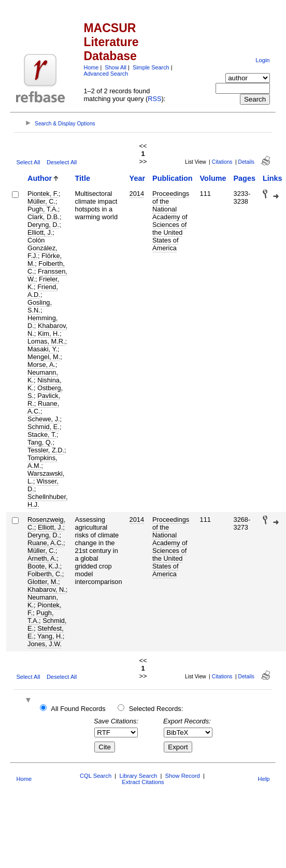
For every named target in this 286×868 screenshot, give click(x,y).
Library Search (138, 776)
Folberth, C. (45, 574)
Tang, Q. (40, 442)
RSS (154, 99)
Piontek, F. (43, 194)
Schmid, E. (44, 427)
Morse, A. (41, 365)
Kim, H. (49, 333)
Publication (173, 178)
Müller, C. (41, 201)
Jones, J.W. (45, 644)
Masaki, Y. (42, 349)
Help (264, 779)
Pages (245, 178)
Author (40, 178)
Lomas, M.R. (46, 341)
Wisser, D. (43, 485)
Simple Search (151, 67)
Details (246, 162)
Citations (222, 162)
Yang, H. (50, 636)
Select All (28, 162)
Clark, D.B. (44, 217)
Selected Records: (156, 709)
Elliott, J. (40, 232)
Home (91, 67)
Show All (116, 67)
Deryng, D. (43, 225)
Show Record (183, 776)
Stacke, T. (42, 435)
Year (137, 178)
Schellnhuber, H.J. (48, 501)
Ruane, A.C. (43, 407)
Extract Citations (143, 782)
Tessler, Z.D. (46, 450)
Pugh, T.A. (43, 209)
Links (273, 178)
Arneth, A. (42, 558)
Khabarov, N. (47, 589)
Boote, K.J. (44, 566)
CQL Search (96, 776)
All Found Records (78, 709)
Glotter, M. (43, 582)
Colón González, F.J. (42, 248)
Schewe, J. (44, 419)
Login (262, 60)
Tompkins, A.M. (42, 462)
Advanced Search (106, 74)
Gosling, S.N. (40, 306)
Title (83, 178)
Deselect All (62, 162)
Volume (213, 178)
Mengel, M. (44, 357)
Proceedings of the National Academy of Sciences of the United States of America (171, 221)
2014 (137, 194)
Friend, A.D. (43, 291)
